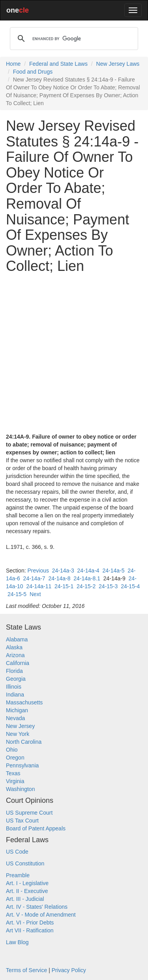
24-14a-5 (113, 571)
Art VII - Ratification (30, 930)
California (18, 663)
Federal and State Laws (58, 64)
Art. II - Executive (27, 891)
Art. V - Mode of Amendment (41, 915)
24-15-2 (86, 586)
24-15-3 (108, 586)
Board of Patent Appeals (36, 828)
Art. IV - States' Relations (37, 907)
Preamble (18, 875)
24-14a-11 (39, 586)
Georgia (16, 679)
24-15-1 (64, 586)
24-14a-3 (63, 571)
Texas (13, 773)
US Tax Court (22, 821)
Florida (14, 671)
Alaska (14, 647)
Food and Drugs (33, 72)
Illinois (14, 687)
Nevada (15, 718)
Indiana (15, 695)
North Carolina (24, 742)
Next (35, 594)
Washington (20, 789)
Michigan (17, 710)
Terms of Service (26, 970)
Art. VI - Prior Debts (30, 923)
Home (13, 64)
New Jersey (20, 726)
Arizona (15, 655)
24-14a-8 (59, 578)
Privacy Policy (69, 970)
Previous (38, 571)
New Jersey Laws (118, 64)
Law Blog (17, 942)
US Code (17, 852)
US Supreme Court (29, 813)
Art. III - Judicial (25, 899)
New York (18, 734)
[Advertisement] (74, 353)
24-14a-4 (88, 571)
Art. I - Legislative (27, 883)
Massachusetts (24, 702)
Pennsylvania (22, 765)
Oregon (15, 758)
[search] (73, 39)
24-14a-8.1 (87, 578)
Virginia (15, 781)
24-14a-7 (34, 578)
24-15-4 (130, 586)
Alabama (17, 639)
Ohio (12, 750)
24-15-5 (17, 594)
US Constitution (25, 863)
